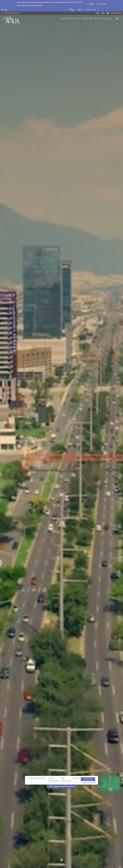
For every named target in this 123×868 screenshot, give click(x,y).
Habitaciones (87, 19)
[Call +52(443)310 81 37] (114, 13)
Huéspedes (76, 778)
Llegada (51, 778)
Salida (63, 778)
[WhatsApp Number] (98, 13)
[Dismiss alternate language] (101, 4)
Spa (104, 19)
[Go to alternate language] (90, 4)
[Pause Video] (62, 860)
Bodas (110, 19)
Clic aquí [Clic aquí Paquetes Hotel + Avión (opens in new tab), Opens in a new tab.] (56, 786)
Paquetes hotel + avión (71, 19)
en (6, 10)
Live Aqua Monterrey (10, 13)
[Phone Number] (103, 13)
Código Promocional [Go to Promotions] (89, 783)
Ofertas (98, 19)
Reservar (88, 779)
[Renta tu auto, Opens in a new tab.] (91, 10)
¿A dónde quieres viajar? (37, 778)
